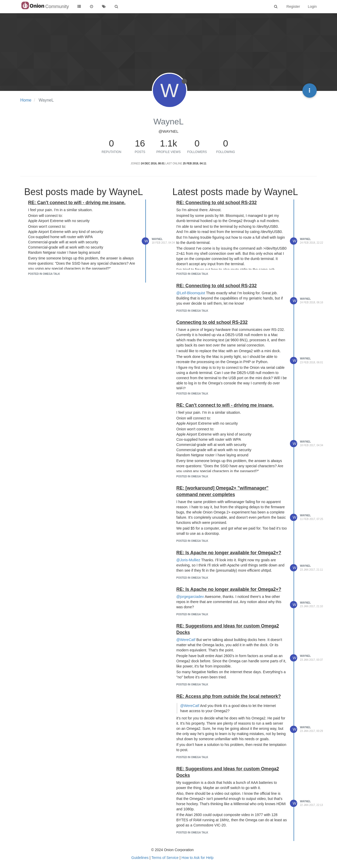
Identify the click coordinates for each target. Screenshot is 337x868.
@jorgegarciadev (190, 597)
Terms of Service (165, 858)
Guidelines (140, 858)
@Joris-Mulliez (188, 560)
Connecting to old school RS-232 (212, 322)
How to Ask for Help (197, 858)
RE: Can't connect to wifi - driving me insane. (77, 203)
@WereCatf (186, 640)
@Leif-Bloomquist (191, 293)
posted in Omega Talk (44, 274)
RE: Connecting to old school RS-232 (216, 203)
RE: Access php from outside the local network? (229, 696)
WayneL (157, 239)
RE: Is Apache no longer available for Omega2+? (229, 553)
